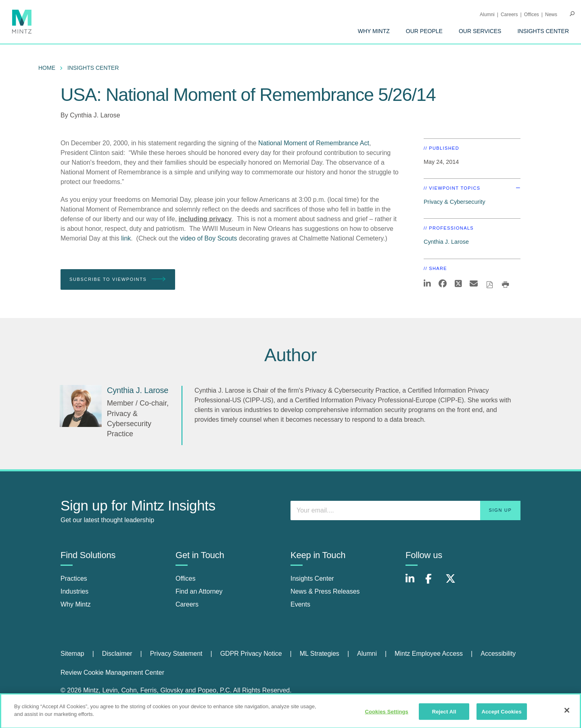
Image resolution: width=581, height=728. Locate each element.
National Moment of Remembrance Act (314, 143)
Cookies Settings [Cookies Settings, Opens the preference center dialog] (387, 714)
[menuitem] (374, 31)
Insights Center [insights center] (312, 578)
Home (47, 68)
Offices (532, 15)
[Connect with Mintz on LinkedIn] (414, 583)
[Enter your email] (405, 510)
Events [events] (300, 604)
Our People (424, 31)
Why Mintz (374, 31)
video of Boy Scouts (208, 238)
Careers (509, 15)
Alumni (487, 15)
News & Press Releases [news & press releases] (325, 591)
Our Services (480, 31)
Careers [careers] (187, 604)
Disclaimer (117, 654)
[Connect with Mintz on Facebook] (433, 583)
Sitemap (72, 654)
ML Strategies (320, 654)
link (126, 238)
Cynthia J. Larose (95, 115)
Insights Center (543, 31)
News (551, 15)
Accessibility (498, 654)
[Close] (567, 713)
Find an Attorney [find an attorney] (199, 591)
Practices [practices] (74, 578)
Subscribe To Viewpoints (118, 279)
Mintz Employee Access (429, 654)
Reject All (444, 714)
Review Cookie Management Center (112, 673)
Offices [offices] (186, 578)
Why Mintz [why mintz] (76, 604)
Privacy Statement (176, 654)
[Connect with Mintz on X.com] (454, 583)
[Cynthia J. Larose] (81, 406)
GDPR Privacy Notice (251, 654)
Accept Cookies (501, 714)
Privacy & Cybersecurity (455, 202)
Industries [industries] (74, 591)
